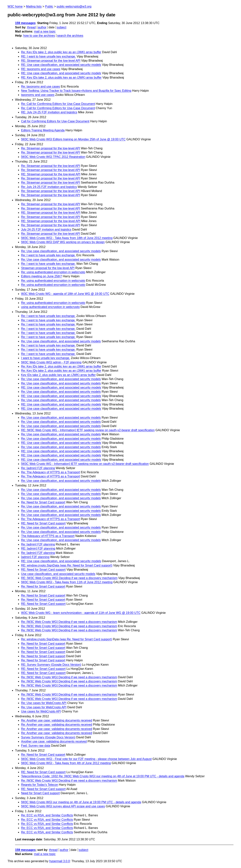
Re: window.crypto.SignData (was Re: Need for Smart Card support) (67, 639)
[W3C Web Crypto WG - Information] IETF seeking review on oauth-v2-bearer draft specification (85, 464)
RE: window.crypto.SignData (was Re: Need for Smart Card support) (67, 565)
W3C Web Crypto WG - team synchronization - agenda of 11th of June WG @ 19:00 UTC (81, 613)
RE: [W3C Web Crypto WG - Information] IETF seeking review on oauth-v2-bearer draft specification (88, 430)
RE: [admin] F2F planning (38, 549)
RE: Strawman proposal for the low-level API (51, 61)
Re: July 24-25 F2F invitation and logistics (49, 187)
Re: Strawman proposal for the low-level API (51, 148)
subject (61, 27)
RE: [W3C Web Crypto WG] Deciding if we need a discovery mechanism (69, 578)
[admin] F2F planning (35, 557)
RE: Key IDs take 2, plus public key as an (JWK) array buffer (61, 77)
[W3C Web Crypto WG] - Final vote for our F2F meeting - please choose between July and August (86, 759)
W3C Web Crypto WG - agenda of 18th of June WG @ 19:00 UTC (65, 294)
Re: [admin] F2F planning (38, 468)
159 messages (25, 23)
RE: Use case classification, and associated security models (61, 65)
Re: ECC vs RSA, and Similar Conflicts (47, 815)
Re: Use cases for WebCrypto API (44, 703)
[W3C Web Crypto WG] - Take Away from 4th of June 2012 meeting (66, 763)
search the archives (70, 36)
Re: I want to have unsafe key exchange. (48, 255)
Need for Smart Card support (40, 793)
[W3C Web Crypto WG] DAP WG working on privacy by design (63, 242)
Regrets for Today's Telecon (40, 785)
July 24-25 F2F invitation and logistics (46, 229)
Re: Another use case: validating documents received (57, 720)
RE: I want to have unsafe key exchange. (48, 56)
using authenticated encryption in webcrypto (50, 307)
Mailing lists (34, 6)
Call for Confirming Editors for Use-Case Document (55, 121)
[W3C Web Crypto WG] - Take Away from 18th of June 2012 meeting (67, 238)
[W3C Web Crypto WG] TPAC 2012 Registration (53, 157)
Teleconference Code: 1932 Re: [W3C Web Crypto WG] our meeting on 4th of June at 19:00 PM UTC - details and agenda (103, 776)
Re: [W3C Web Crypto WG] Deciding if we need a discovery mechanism (69, 622)
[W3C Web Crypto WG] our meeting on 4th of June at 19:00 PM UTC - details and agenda (81, 802)
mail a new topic (45, 31)
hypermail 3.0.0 (59, 861)
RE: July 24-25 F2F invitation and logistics (49, 112)
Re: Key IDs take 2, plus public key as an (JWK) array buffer (61, 52)
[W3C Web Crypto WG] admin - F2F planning (51, 362)
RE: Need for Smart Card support (43, 523)
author (42, 27)
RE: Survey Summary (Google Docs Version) (51, 665)
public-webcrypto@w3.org (74, 6)
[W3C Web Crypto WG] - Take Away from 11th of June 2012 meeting (67, 582)
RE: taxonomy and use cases (41, 69)
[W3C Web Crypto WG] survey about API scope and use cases (63, 806)
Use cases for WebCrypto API (41, 711)
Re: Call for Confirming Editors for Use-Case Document (58, 104)
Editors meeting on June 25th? (42, 276)
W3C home (15, 6)
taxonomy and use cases (38, 95)
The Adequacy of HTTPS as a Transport (48, 536)
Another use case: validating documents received (54, 741)
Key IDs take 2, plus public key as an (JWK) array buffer (58, 375)
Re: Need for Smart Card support (43, 502)
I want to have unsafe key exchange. (46, 358)
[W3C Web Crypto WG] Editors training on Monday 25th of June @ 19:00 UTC (73, 139)
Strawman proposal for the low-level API (48, 268)
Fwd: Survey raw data (36, 746)
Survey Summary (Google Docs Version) (48, 737)
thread (31, 27)
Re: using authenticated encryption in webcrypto (53, 272)
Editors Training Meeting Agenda (43, 130)
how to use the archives (39, 36)
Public (49, 6)
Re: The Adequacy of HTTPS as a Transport (51, 472)
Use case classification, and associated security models (58, 574)
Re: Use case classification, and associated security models (61, 251)
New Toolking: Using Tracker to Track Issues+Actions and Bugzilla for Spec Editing (76, 91)
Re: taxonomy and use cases (40, 87)
